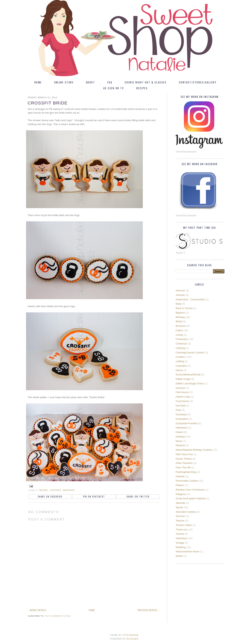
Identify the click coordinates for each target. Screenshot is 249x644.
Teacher (180, 521)
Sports (179, 507)
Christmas (181, 344)
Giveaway (181, 414)
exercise (180, 388)
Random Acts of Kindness (190, 490)
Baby (179, 304)
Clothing (180, 348)
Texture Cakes (184, 525)
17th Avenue (131, 635)
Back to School (184, 308)
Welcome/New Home (188, 552)
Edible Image (183, 379)
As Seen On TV (114, 88)
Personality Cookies (187, 481)
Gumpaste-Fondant (187, 423)
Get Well (181, 406)
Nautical (180, 445)
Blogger (132, 639)
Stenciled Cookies (186, 512)
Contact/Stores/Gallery (198, 82)
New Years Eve (184, 454)
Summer (180, 516)
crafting (180, 361)
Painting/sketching (186, 472)
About (90, 82)
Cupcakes (181, 366)
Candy (179, 335)
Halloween (182, 428)
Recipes (142, 88)
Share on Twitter (138, 497)
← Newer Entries (36, 610)
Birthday (180, 317)
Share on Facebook (50, 497)
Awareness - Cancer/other (190, 299)
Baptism (180, 313)
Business (181, 326)
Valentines (181, 538)
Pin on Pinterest (94, 497)
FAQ (110, 82)
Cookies (56, 490)
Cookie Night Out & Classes (146, 82)
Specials (180, 503)
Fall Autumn (182, 392)
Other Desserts (184, 463)
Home (38, 82)
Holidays (181, 437)
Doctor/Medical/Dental (188, 375)
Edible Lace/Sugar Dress (190, 383)
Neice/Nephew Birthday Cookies (194, 450)
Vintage (180, 543)
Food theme (182, 401)
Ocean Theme (184, 459)
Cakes (179, 330)
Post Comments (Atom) (58, 616)
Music (179, 441)
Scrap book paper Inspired (190, 498)
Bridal (44, 490)
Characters (182, 339)
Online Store (64, 82)
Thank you (182, 530)
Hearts (179, 432)
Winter (179, 556)
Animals (180, 295)
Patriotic (180, 476)
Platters (180, 485)
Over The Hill (183, 467)
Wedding (69, 490)
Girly (178, 410)
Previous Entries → (149, 610)
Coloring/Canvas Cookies (190, 353)
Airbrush (180, 290)
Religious (181, 494)
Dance (179, 370)
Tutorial (180, 534)
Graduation (182, 419)
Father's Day (183, 397)
